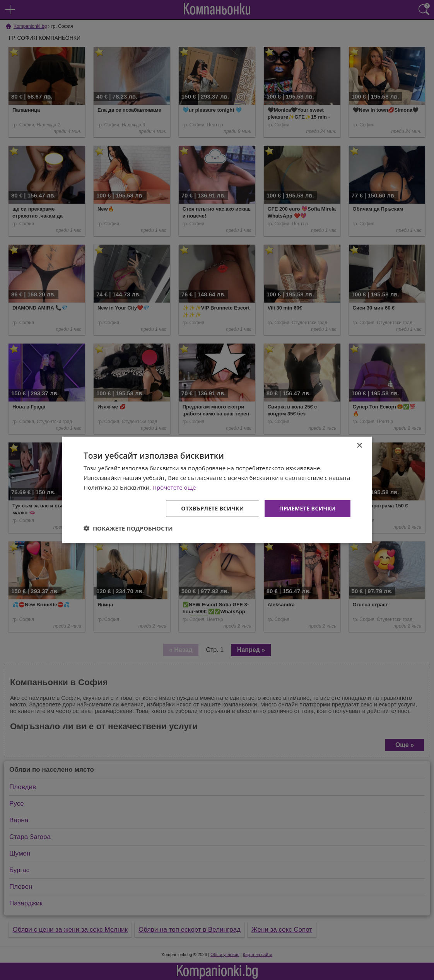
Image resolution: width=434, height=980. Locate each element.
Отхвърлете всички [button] (213, 508)
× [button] (359, 446)
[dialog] (217, 490)
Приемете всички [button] (308, 508)
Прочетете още (174, 487)
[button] (128, 528)
